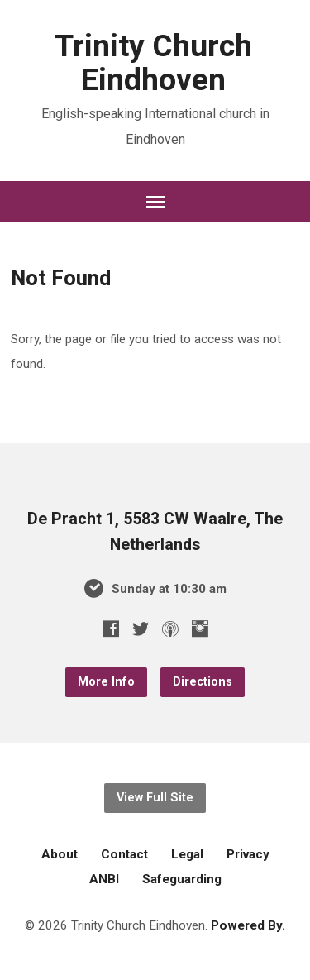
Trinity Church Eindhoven (153, 62)
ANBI (104, 879)
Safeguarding (182, 879)
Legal (187, 854)
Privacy (248, 854)
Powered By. (248, 925)
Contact (124, 854)
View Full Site (155, 798)
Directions (203, 682)
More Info (106, 682)
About (60, 854)
